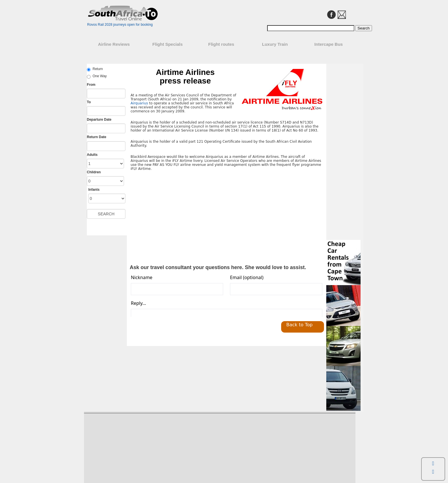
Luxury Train (275, 44)
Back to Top (299, 325)
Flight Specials (167, 44)
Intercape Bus (328, 44)
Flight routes (221, 44)
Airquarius (139, 103)
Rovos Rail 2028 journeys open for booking (120, 25)
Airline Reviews (114, 44)
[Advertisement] (179, 218)
